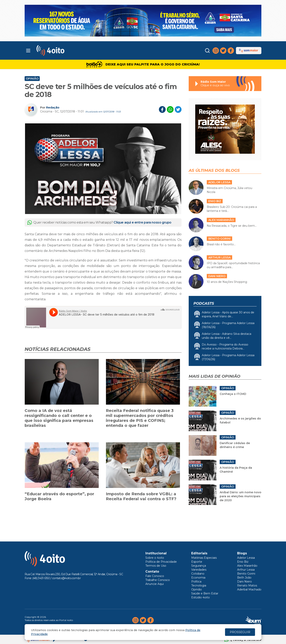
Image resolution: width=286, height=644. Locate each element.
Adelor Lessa (246, 558)
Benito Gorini (246, 574)
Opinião (32, 79)
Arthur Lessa (246, 570)
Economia (198, 578)
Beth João (244, 578)
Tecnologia (199, 585)
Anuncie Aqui (155, 584)
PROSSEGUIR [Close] (240, 632)
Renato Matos (247, 585)
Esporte (197, 562)
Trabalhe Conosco (158, 580)
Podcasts (204, 303)
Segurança (199, 566)
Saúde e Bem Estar (205, 593)
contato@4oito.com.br (66, 578)
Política (196, 582)
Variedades (199, 570)
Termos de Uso (156, 566)
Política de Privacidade (161, 562)
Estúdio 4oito (200, 597)
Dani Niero (244, 582)
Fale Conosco (155, 576)
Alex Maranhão (247, 566)
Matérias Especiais (204, 558)
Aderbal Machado (249, 589)
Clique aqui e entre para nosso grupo (143, 222)
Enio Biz (243, 562)
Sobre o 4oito (155, 558)
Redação (53, 107)
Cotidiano (198, 574)
